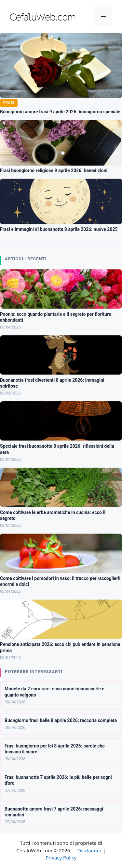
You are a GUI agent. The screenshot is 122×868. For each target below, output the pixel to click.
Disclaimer (89, 850)
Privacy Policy (61, 858)
